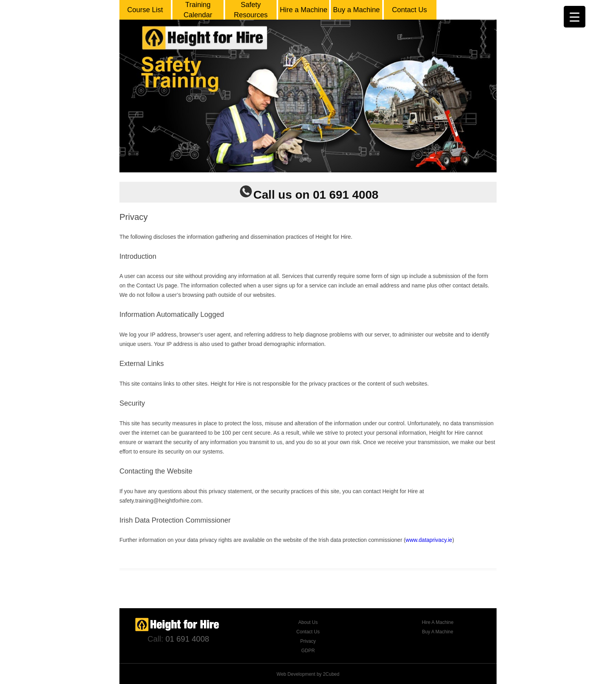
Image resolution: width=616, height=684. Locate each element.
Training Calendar (198, 10)
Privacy (308, 641)
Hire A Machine (438, 622)
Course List (145, 10)
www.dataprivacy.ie (429, 540)
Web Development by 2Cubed (308, 674)
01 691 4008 (187, 639)
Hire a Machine (303, 10)
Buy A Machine (437, 632)
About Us (308, 622)
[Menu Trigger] (575, 17)
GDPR (308, 651)
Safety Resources (251, 10)
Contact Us (410, 10)
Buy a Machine (357, 10)
